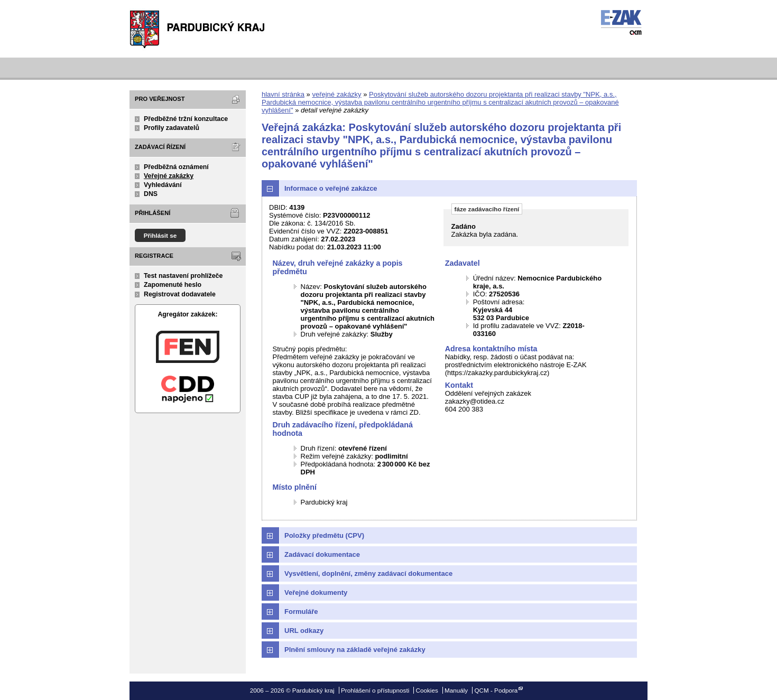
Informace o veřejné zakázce (331, 188)
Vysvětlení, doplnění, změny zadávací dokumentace (368, 573)
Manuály (456, 690)
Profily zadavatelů (172, 128)
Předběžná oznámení (176, 167)
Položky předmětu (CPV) (324, 535)
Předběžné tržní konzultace (186, 119)
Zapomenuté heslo (173, 285)
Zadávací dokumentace (322, 554)
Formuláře (301, 612)
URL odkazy (304, 631)
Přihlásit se (160, 235)
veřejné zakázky (336, 94)
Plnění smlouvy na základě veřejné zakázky (355, 650)
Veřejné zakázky (169, 176)
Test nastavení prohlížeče (183, 276)
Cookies (427, 690)
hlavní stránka (283, 94)
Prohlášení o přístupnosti (375, 690)
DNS (151, 194)
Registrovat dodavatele (180, 294)
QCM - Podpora (496, 690)
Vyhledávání (163, 185)
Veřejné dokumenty (316, 592)
